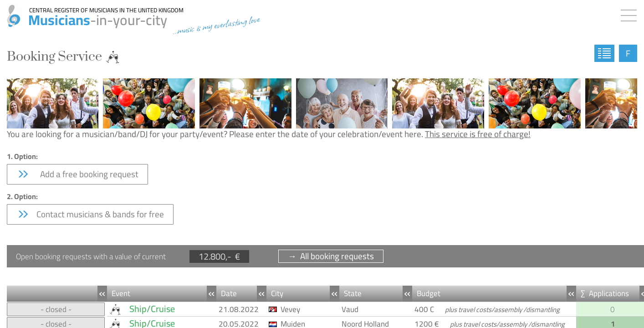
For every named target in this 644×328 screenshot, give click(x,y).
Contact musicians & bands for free (90, 214)
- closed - (56, 309)
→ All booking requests (331, 256)
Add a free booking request (77, 174)
